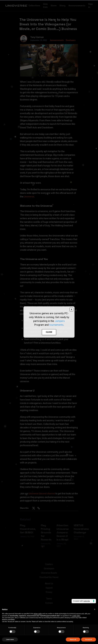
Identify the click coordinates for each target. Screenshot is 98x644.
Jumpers (60, 321)
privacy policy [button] (38, 614)
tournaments (56, 325)
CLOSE (49, 332)
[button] (95, 609)
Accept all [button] (89, 639)
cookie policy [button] (76, 616)
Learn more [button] (10, 639)
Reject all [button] (73, 639)
